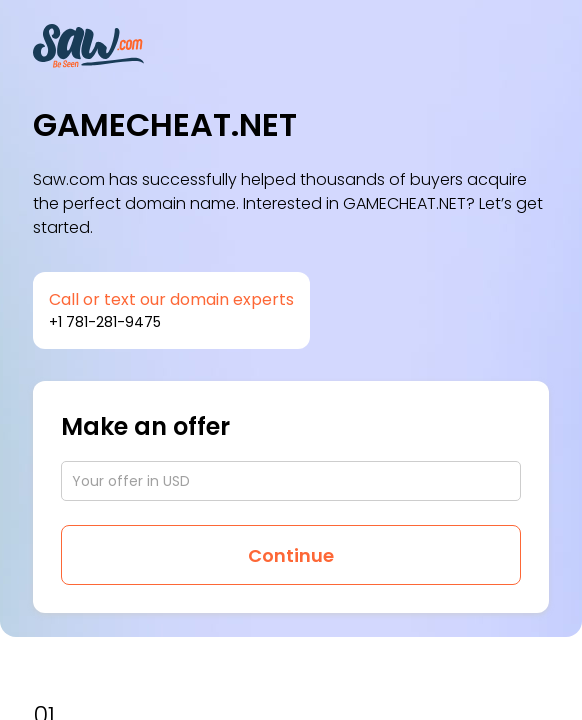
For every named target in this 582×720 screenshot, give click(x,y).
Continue (291, 555)
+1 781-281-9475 (105, 322)
